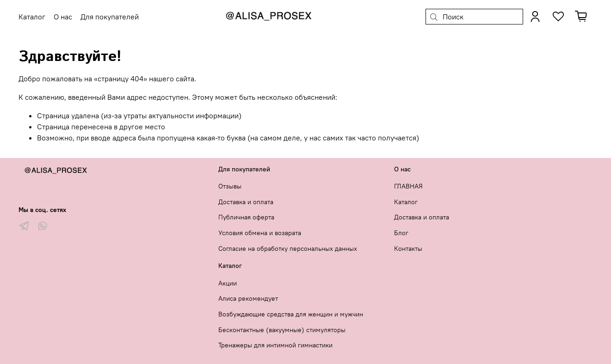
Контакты (408, 249)
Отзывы (230, 186)
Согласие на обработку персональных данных (288, 249)
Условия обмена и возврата (260, 233)
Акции (228, 283)
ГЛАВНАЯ (408, 186)
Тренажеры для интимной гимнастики (275, 345)
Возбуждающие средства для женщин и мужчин (291, 314)
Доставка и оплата (246, 202)
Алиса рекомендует (248, 298)
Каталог (406, 202)
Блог (401, 233)
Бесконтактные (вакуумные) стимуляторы (282, 330)
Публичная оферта (246, 217)
